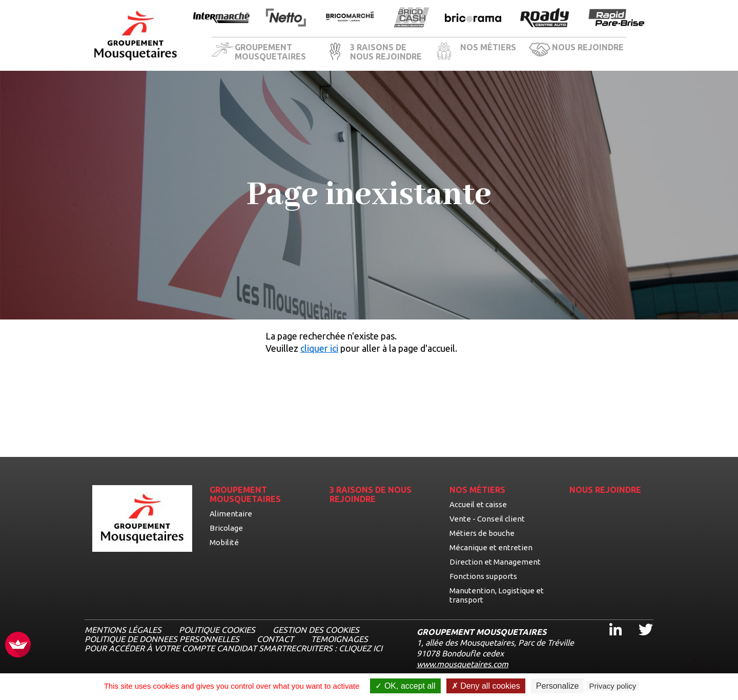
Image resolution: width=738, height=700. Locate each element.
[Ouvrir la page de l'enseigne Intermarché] (221, 18)
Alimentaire (231, 514)
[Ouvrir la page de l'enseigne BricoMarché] (350, 18)
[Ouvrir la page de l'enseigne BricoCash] (412, 18)
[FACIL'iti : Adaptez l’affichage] (18, 645)
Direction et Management (495, 562)
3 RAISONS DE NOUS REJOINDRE (386, 52)
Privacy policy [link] (613, 686)
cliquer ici (319, 348)
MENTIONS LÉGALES (123, 630)
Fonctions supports (483, 576)
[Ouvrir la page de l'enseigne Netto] (286, 18)
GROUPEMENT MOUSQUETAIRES (270, 52)
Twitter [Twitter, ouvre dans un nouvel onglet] (639, 620)
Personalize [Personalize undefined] (558, 686)
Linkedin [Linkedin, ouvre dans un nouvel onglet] (609, 620)
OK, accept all (405, 686)
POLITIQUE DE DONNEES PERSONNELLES (162, 639)
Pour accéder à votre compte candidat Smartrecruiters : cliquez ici (233, 648)
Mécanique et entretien (491, 547)
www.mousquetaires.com (463, 664)
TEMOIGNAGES (340, 639)
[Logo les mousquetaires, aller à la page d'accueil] (136, 36)
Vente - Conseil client (487, 519)
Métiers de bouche (482, 533)
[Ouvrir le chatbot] (697, 662)
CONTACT (275, 639)
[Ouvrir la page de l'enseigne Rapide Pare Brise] (617, 18)
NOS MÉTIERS (488, 47)
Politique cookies (217, 630)
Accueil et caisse (478, 504)
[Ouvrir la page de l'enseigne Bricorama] (473, 18)
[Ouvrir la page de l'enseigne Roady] (545, 18)
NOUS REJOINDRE (588, 47)
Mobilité (224, 542)
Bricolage (226, 528)
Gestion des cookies (316, 630)
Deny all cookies (486, 686)
